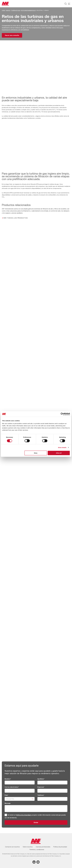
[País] (20, 799)
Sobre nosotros (28, 847)
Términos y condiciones (37, 849)
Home (3, 10)
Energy (8, 10)
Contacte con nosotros (12, 847)
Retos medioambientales (28, 10)
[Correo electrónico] (20, 791)
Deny (36, 453)
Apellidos (41, 779)
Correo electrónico (12, 787)
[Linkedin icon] (34, 862)
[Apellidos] (52, 783)
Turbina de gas (16, 10)
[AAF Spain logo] (5, 4)
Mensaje (8, 803)
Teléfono (41, 795)
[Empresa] (52, 791)
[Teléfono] (52, 799)
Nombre (8, 779)
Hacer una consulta (12, 35)
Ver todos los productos (16, 218)
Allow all (59, 453)
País (6, 795)
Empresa (41, 787)
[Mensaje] (36, 809)
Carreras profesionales (43, 847)
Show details (62, 447)
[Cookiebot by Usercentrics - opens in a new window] (62, 414)
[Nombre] (20, 783)
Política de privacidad (23, 815)
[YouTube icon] (38, 862)
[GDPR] (6, 815)
